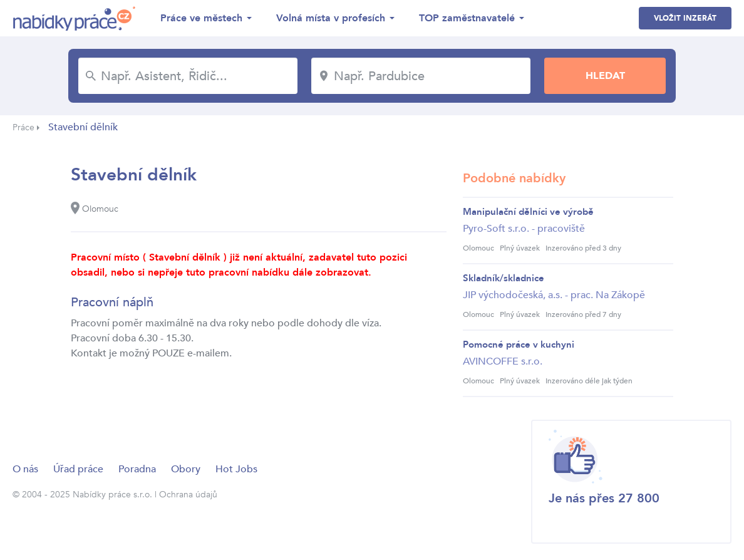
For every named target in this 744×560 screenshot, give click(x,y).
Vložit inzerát (685, 18)
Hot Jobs (236, 469)
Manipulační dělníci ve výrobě (528, 212)
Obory (186, 469)
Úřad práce (78, 469)
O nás (25, 469)
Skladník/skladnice (504, 278)
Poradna (137, 469)
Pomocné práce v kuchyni (519, 345)
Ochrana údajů (188, 495)
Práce (23, 127)
